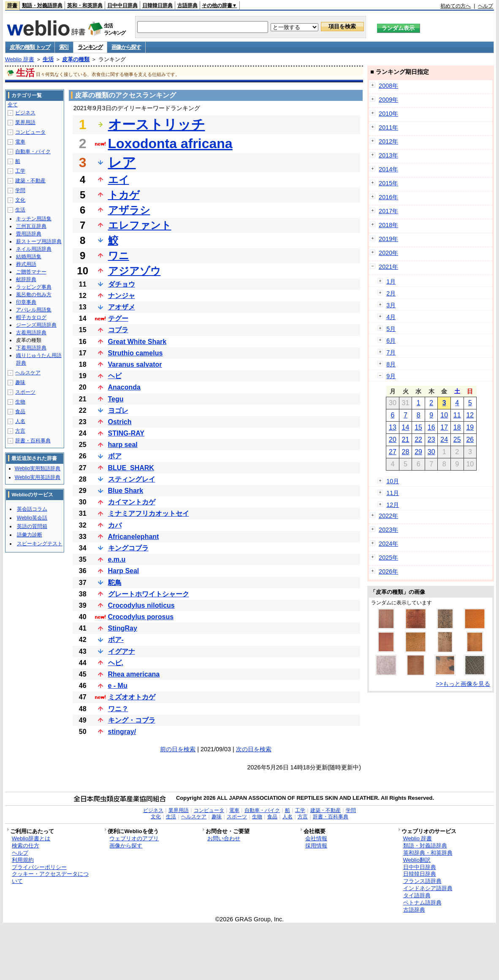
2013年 (388, 155)
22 (418, 440)
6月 (391, 341)
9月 (391, 376)
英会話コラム (32, 509)
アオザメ (122, 307)
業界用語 (25, 122)
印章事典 (26, 302)
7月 (391, 352)
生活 (48, 59)
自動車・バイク (33, 152)
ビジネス (25, 113)
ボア (115, 456)
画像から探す (126, 47)
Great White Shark (137, 342)
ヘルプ (485, 6)
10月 (393, 481)
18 (457, 427)
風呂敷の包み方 (34, 295)
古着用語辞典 (31, 333)
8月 (391, 364)
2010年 (388, 114)
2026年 (388, 571)
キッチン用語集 (34, 219)
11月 (393, 493)
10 (444, 415)
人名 (20, 421)
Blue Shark (126, 491)
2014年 (388, 169)
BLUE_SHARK (131, 468)
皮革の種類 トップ (30, 47)
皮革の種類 (76, 59)
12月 (393, 505)
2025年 (388, 558)
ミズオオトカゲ (132, 697)
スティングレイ (132, 479)
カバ (115, 525)
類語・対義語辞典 (42, 5)
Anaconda (124, 387)
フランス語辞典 (422, 881)
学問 (20, 190)
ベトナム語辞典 (422, 903)
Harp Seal (124, 571)
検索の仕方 (26, 846)
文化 (20, 200)
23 (431, 440)
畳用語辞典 (29, 234)
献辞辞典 (26, 279)
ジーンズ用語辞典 (36, 325)
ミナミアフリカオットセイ (149, 513)
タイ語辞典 (417, 895)
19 (470, 427)
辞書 (12, 5)
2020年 (388, 253)
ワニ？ (118, 709)
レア (122, 162)
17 (444, 427)
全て (13, 105)
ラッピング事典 (34, 287)
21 (406, 440)
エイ (119, 180)
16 (431, 427)
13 (393, 427)
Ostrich (120, 422)
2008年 (388, 86)
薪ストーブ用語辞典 (39, 241)
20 (393, 440)
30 (431, 452)
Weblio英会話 (32, 518)
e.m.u (117, 559)
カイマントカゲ (132, 502)
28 (406, 452)
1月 (391, 282)
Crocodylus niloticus (141, 605)
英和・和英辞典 (85, 5)
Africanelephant (134, 537)
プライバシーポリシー (39, 867)
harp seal (123, 445)
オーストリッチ (157, 125)
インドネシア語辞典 (428, 888)
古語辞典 (187, 5)
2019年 (388, 239)
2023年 (388, 530)
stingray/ (122, 732)
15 (418, 427)
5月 (391, 329)
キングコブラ (128, 548)
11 (457, 415)
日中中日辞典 (122, 5)
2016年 (388, 197)
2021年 (388, 267)
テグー (118, 318)
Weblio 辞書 (20, 59)
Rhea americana (134, 674)
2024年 (388, 544)
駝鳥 (115, 583)
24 (444, 440)
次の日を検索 (254, 749)
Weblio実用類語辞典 (38, 468)
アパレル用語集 (34, 310)
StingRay (123, 628)
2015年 (388, 183)
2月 (391, 293)
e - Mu (118, 686)
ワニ (119, 256)
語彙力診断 (30, 535)
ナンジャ (122, 296)
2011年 (388, 127)
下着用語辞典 (31, 348)
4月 (391, 317)
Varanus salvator (135, 364)
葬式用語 (26, 264)
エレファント (140, 225)
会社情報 (316, 838)
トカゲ (124, 195)
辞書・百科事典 (33, 441)
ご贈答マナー (31, 272)
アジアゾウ (134, 271)
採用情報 (316, 846)
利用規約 (23, 860)
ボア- (116, 640)
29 (418, 452)
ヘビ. (116, 663)
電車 (20, 142)
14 (406, 427)
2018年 (388, 225)
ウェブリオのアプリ (134, 838)
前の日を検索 (178, 749)
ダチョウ (122, 284)
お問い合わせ (224, 838)
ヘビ (115, 376)
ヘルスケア (28, 373)
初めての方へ (456, 6)
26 (470, 440)
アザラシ (129, 210)
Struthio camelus (136, 353)
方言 (20, 431)
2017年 (388, 211)
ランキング (90, 47)
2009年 (388, 100)
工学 (20, 171)
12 (470, 415)
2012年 (388, 141)
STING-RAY (126, 433)
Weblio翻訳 (417, 860)
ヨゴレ (118, 410)
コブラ (118, 330)
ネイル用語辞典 (34, 249)
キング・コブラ (132, 720)
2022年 (388, 516)
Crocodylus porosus (141, 617)
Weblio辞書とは (31, 838)
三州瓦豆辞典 (31, 226)
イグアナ (122, 651)
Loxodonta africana (170, 143)
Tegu (116, 399)
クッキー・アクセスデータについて (50, 877)
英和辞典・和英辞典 (428, 853)
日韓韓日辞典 (157, 5)
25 (457, 440)
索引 (64, 47)
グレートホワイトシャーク (149, 594)
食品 (20, 411)
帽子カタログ (31, 317)
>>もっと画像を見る (463, 684)
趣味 (20, 382)
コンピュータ (30, 132)
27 (393, 452)
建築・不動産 (30, 181)
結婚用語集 (29, 257)
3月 (391, 305)
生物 (20, 402)
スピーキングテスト (40, 544)
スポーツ (25, 392)
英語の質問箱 (32, 526)
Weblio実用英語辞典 (38, 477)
